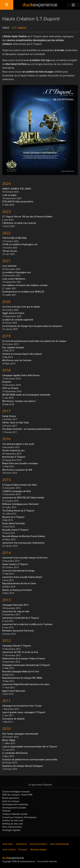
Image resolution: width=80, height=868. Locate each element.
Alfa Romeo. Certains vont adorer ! (19, 401)
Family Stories (9, 416)
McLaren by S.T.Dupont (13, 517)
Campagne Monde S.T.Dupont (17, 646)
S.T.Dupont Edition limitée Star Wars (20, 485)
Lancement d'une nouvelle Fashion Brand (22, 577)
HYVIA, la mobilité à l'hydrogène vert (20, 245)
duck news (8, 844)
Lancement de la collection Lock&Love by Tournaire (27, 624)
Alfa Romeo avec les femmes (17, 360)
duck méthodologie (60, 844)
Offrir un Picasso (10, 388)
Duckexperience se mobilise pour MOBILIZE (23, 292)
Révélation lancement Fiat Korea (18, 631)
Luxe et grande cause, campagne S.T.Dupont (24, 712)
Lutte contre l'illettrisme (14, 279)
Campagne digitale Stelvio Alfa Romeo (21, 375)
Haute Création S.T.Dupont (15, 564)
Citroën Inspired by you (13, 451)
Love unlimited (9, 266)
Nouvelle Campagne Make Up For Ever (21, 672)
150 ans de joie (10, 251)
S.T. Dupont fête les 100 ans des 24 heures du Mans (27, 217)
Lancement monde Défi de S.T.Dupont (21, 618)
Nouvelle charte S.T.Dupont (15, 530)
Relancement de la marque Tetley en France (24, 659)
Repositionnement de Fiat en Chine (19, 584)
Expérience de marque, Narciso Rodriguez (23, 766)
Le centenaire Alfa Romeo (15, 753)
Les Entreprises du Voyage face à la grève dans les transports (32, 326)
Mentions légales (39, 850)
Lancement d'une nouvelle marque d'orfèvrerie (25, 558)
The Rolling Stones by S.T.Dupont (18, 511)
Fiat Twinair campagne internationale (20, 734)
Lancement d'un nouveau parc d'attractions (23, 543)
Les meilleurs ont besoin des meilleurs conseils (25, 285)
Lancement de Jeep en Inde (16, 612)
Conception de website (13, 719)
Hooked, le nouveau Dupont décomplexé (22, 354)
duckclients (21, 844)
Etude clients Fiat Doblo (14, 524)
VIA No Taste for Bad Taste (16, 423)
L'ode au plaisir (9, 195)
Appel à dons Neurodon (14, 691)
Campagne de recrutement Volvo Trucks (22, 706)
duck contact (9, 850)
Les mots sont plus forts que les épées (21, 307)
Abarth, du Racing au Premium (17, 590)
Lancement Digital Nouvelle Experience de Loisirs (26, 684)
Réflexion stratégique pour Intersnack (20, 504)
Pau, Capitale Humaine (13, 348)
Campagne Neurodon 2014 (15, 605)
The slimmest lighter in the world (18, 444)
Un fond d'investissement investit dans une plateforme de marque (34, 341)
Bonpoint (7, 382)
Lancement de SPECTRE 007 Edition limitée (23, 498)
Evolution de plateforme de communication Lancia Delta (30, 760)
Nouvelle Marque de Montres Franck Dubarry (24, 536)
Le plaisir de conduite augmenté (18, 320)
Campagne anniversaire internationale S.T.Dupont (26, 665)
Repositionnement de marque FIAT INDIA (22, 678)
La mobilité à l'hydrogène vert (17, 273)
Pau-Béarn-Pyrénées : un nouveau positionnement (27, 429)
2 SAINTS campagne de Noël (16, 491)
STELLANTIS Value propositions (18, 202)
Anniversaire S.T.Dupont (14, 457)
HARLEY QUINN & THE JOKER (17, 189)
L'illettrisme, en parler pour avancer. (19, 223)
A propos (23, 850)
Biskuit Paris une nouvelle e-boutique (20, 463)
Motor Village (9, 740)
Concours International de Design (18, 571)
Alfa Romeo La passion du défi (17, 470)
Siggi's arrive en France (13, 313)
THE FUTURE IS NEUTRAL (15, 238)
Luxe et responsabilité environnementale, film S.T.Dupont (30, 747)
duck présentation (39, 844)
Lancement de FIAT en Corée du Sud (20, 652)
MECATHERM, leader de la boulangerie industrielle (26, 395)
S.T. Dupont (19, 28)
